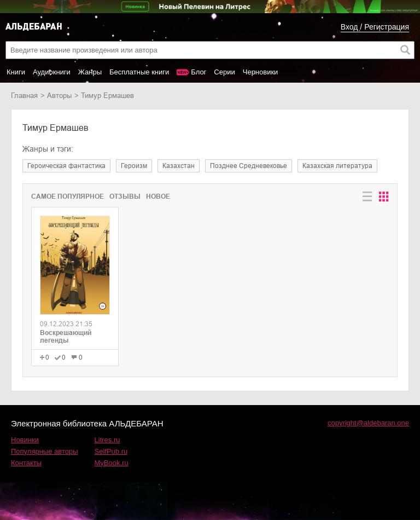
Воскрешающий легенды (66, 337)
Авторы (59, 96)
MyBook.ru (112, 463)
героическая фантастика (66, 166)
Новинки (25, 440)
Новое (158, 197)
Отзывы (125, 197)
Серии (224, 72)
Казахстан (179, 166)
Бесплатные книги (139, 72)
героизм (134, 166)
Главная (24, 96)
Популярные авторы (45, 451)
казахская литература (337, 166)
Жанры (90, 72)
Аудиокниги (52, 72)
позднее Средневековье (249, 166)
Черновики (261, 72)
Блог (199, 72)
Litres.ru (107, 440)
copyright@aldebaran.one (368, 423)
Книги (16, 72)
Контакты (26, 463)
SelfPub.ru (111, 451)
